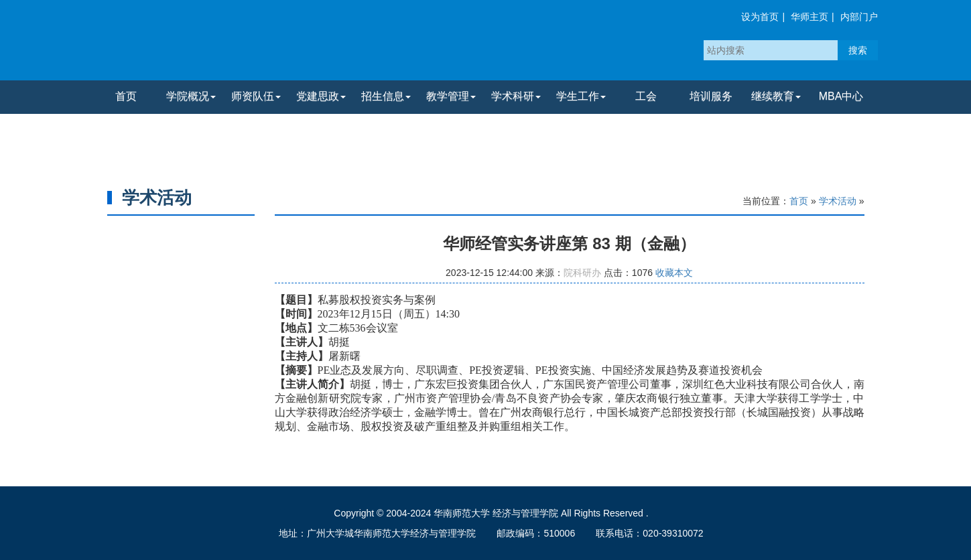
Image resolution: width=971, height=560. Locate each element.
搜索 (858, 50)
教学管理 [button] (451, 96)
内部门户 (859, 17)
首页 (126, 96)
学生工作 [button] (581, 96)
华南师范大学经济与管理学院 (253, 44)
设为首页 (760, 17)
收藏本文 (674, 273)
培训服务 (711, 96)
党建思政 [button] (321, 96)
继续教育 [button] (776, 96)
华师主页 (810, 17)
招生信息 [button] (386, 96)
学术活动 (838, 201)
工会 (646, 96)
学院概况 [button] (191, 96)
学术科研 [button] (516, 96)
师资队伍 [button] (256, 96)
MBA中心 (841, 96)
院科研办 (582, 273)
